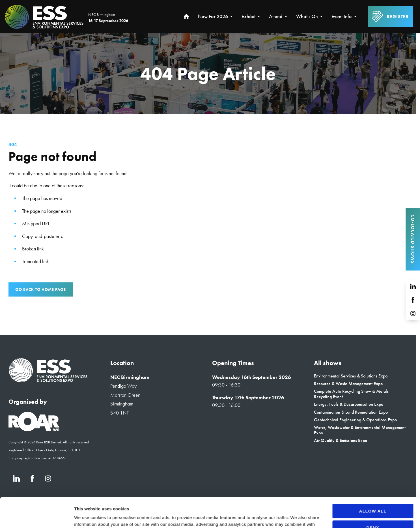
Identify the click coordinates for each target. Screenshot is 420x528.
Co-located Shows (413, 239)
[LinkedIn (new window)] (413, 286)
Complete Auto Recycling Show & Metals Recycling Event (351, 394)
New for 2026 (213, 17)
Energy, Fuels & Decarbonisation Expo (349, 404)
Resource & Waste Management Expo (348, 384)
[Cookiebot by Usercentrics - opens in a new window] (37, 517)
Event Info (342, 17)
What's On (307, 17)
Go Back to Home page (41, 289)
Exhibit (248, 17)
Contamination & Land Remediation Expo (351, 412)
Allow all (373, 481)
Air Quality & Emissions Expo (341, 440)
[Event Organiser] (34, 430)
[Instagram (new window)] (413, 314)
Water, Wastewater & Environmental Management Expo (360, 430)
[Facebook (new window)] (413, 300)
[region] (208, 74)
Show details (87, 517)
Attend (276, 17)
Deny (373, 498)
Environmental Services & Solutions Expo (351, 376)
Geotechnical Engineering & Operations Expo (355, 420)
